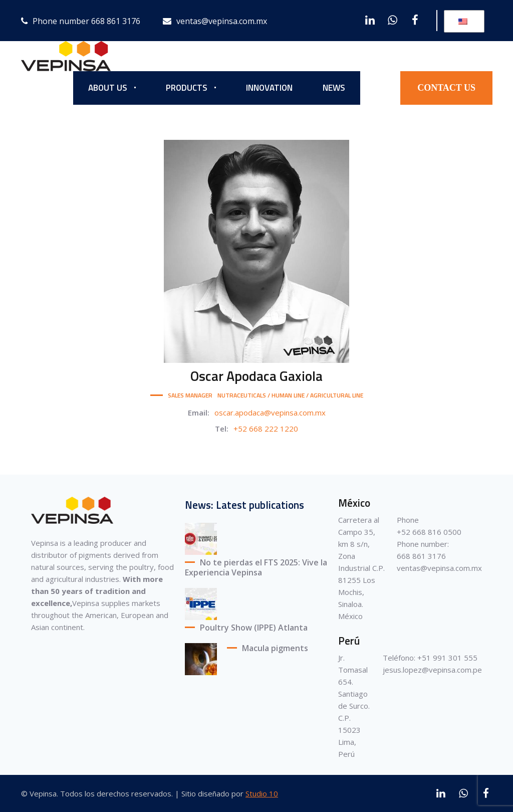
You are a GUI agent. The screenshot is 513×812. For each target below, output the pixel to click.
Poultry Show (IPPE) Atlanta (254, 628)
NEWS (334, 88)
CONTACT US (446, 88)
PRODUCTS (187, 88)
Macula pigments (275, 648)
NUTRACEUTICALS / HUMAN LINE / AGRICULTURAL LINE (290, 395)
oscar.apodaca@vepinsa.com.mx (270, 413)
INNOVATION (269, 88)
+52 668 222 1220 (266, 429)
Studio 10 (262, 793)
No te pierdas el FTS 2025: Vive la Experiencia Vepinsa (256, 568)
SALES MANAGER (190, 395)
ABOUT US (108, 88)
